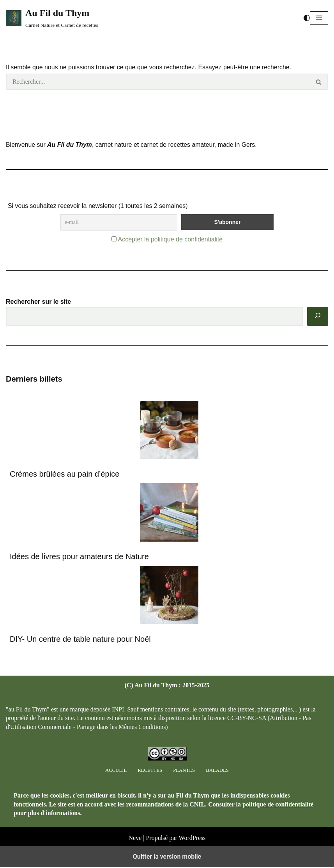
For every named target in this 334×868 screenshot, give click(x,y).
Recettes (150, 792)
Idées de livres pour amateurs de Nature (79, 557)
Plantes (184, 792)
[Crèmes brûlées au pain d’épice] (169, 432)
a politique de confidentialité (276, 827)
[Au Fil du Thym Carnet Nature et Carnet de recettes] (52, 18)
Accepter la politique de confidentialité (170, 240)
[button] (319, 18)
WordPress (192, 860)
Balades (217, 792)
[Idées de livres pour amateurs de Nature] (169, 514)
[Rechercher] (158, 82)
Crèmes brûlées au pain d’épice (65, 474)
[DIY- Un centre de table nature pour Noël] (169, 597)
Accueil (116, 792)
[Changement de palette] (307, 18)
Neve (135, 860)
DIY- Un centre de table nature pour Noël (80, 640)
